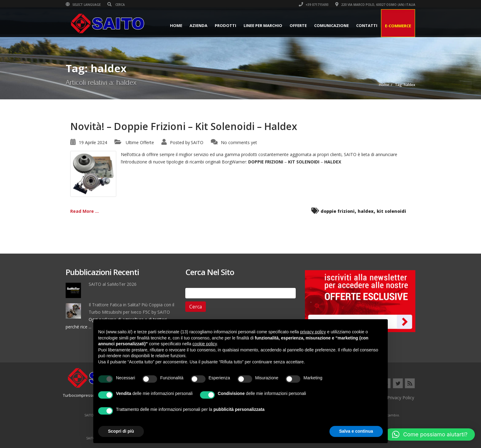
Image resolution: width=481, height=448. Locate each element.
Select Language (83, 5)
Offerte (298, 25)
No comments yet (239, 142)
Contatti (367, 25)
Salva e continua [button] (356, 431)
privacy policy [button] (313, 332)
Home (176, 25)
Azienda (198, 25)
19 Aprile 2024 (93, 142)
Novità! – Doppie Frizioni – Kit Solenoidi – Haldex (184, 126)
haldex (366, 211)
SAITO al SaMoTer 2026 (113, 284)
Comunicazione (331, 25)
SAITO (197, 142)
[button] (430, 435)
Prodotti (225, 25)
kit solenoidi (391, 211)
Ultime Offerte (140, 142)
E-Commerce (398, 26)
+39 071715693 (314, 5)
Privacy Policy (401, 398)
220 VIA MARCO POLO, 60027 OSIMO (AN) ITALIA (375, 5)
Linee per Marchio (263, 25)
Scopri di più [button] (121, 431)
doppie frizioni (338, 211)
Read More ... (85, 211)
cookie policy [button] (204, 344)
